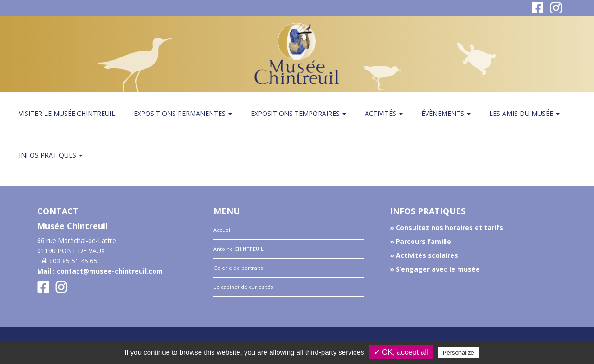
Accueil (223, 230)
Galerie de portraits (238, 268)
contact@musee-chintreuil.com (110, 271)
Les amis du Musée (524, 113)
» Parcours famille (420, 241)
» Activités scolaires (424, 255)
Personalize (458, 353)
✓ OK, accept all (401, 352)
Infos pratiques (51, 155)
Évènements (446, 113)
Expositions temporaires (298, 113)
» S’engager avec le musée (435, 269)
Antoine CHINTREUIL (239, 249)
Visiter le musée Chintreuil (67, 113)
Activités (384, 113)
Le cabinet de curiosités (243, 287)
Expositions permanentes (183, 113)
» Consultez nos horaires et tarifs (446, 227)
